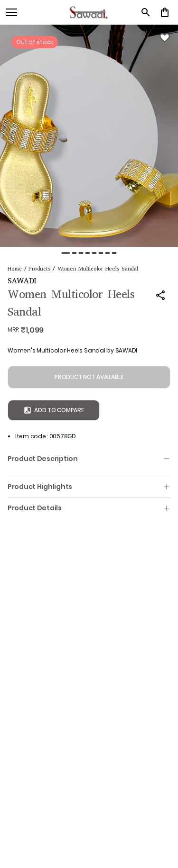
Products (39, 269)
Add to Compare (54, 410)
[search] (146, 12)
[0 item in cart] (165, 12)
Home (15, 269)
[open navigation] (11, 12)
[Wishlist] (165, 38)
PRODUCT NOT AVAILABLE (89, 377)
